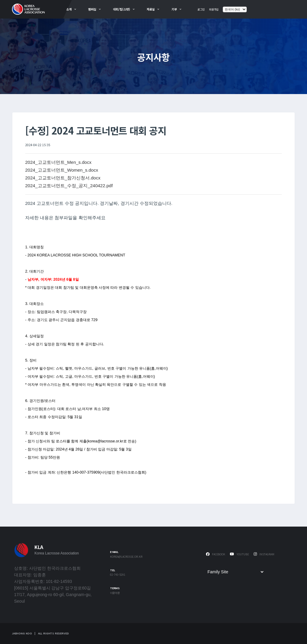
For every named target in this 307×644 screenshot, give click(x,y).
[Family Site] (235, 572)
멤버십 (92, 9)
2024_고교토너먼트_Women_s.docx (62, 170)
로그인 (201, 9)
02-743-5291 (118, 575)
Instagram (264, 554)
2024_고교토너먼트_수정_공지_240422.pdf (69, 186)
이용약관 (115, 593)
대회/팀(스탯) (122, 9)
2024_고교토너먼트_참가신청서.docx (63, 178)
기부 (174, 9)
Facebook (216, 554)
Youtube (239, 554)
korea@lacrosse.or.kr (126, 557)
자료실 (151, 9)
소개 (69, 9)
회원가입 (214, 9)
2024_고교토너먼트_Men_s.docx (58, 162)
